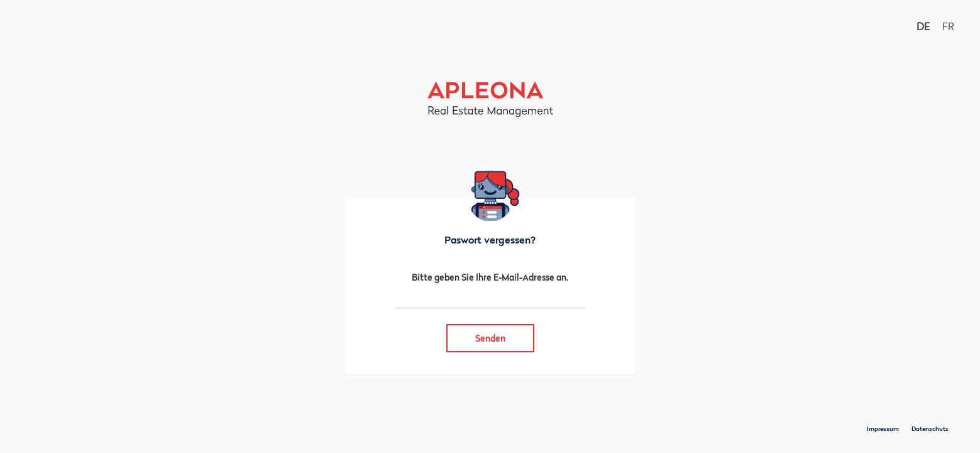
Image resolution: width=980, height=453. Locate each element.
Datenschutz (930, 428)
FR (948, 26)
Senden (490, 338)
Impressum (883, 428)
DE (923, 26)
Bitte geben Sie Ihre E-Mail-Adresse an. (490, 277)
